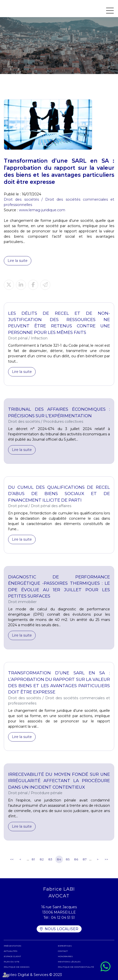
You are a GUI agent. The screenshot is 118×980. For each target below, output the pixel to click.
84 (59, 859)
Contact (63, 951)
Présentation (13, 946)
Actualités (11, 951)
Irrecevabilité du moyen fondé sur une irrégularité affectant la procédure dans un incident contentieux (59, 781)
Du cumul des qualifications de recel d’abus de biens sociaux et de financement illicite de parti (59, 494)
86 (76, 859)
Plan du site (12, 962)
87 (85, 859)
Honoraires (65, 956)
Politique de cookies (17, 967)
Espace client (12, 956)
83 (50, 859)
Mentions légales (69, 962)
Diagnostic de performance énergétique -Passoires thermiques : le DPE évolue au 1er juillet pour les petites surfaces (59, 586)
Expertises (65, 946)
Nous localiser (62, 929)
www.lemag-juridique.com (42, 210)
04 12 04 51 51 (63, 918)
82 (42, 859)
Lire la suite (18, 261)
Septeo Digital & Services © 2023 (33, 975)
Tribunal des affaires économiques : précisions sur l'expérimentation (59, 412)
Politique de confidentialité (76, 967)
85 (68, 859)
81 (33, 859)
